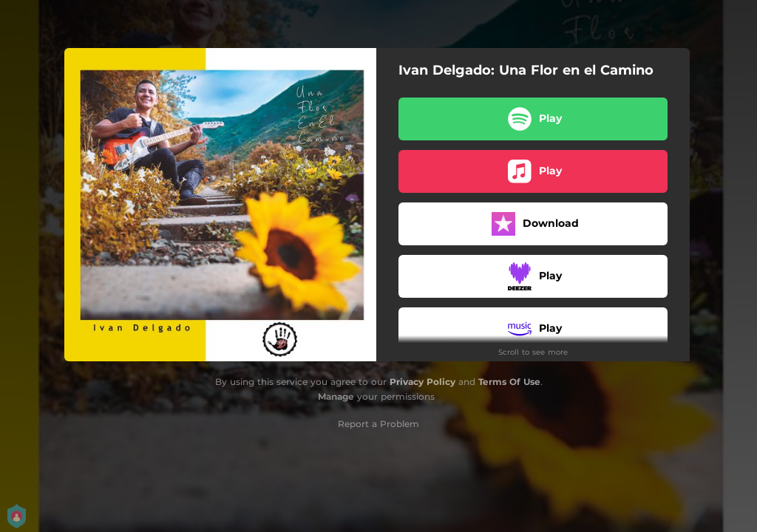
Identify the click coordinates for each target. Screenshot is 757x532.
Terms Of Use (509, 382)
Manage (336, 396)
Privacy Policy (422, 382)
